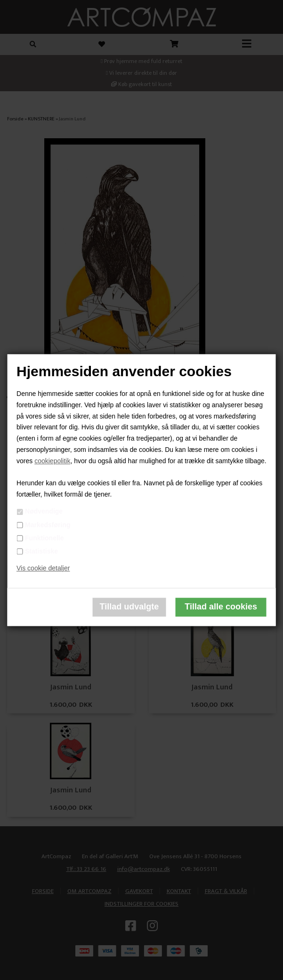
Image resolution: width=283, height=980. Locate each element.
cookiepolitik (52, 461)
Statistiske (41, 551)
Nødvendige (44, 512)
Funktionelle (44, 538)
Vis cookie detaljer (43, 568)
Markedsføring (48, 525)
